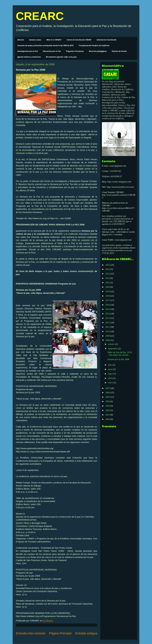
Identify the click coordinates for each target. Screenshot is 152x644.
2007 (108, 388)
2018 (108, 296)
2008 (108, 340)
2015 (108, 309)
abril (110, 378)
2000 (108, 419)
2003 (108, 406)
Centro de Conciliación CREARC (79, 40)
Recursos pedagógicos (98, 51)
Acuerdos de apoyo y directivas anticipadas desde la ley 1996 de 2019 (45, 45)
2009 (108, 336)
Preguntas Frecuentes (75, 51)
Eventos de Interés (119, 51)
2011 (108, 327)
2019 (108, 291)
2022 (108, 278)
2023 (108, 274)
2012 (108, 323)
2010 (108, 331)
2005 (108, 397)
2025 (108, 265)
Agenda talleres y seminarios (29, 57)
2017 (108, 300)
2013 (108, 318)
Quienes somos (35, 40)
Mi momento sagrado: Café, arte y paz (61, 57)
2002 (108, 410)
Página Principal (60, 633)
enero (111, 383)
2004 (108, 401)
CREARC (40, 16)
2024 (108, 269)
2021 (108, 283)
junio (111, 369)
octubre (112, 344)
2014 (108, 314)
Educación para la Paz (52, 51)
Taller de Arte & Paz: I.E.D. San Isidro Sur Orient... (120, 354)
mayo (111, 374)
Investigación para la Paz (28, 51)
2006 (108, 393)
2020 (108, 287)
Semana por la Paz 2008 (118, 359)
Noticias (21, 40)
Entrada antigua (86, 633)
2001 (108, 415)
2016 (108, 305)
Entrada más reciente (31, 633)
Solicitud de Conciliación (107, 40)
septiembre (113, 349)
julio (110, 365)
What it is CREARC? (54, 40)
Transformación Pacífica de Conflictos (94, 45)
